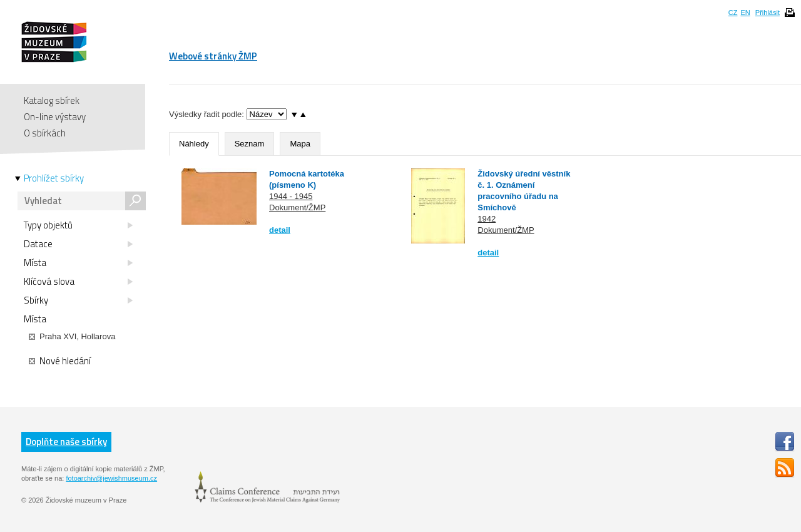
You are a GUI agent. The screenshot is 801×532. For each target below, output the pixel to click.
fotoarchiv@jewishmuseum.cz (111, 478)
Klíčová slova (78, 282)
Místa (78, 263)
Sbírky (78, 300)
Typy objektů (78, 225)
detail (280, 230)
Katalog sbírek (52, 100)
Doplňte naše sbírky (66, 442)
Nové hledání (60, 361)
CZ (733, 13)
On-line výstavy (55, 117)
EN (745, 13)
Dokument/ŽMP (297, 207)
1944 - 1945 (291, 196)
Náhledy (194, 144)
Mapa (300, 144)
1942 (487, 219)
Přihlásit (768, 13)
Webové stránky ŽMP (213, 56)
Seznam (250, 144)
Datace (78, 244)
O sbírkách (45, 133)
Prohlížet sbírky (54, 178)
